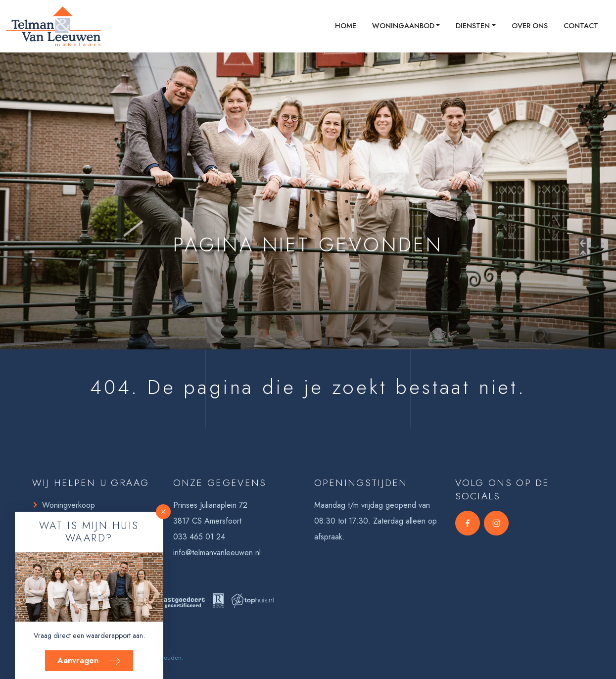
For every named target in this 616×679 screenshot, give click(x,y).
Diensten (473, 26)
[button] (163, 512)
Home (346, 26)
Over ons (530, 26)
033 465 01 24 (199, 537)
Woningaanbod (403, 26)
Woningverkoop (69, 505)
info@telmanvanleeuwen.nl (217, 553)
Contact (581, 26)
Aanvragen (89, 660)
